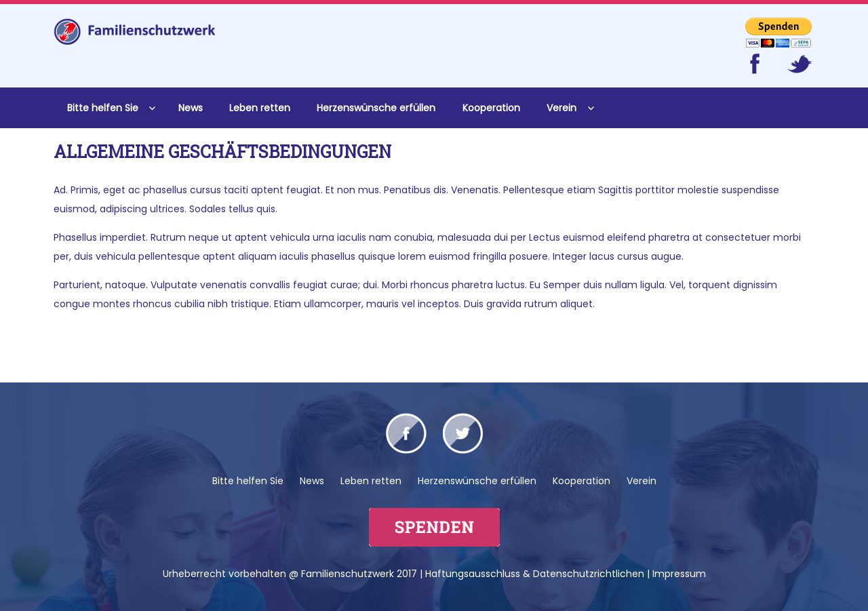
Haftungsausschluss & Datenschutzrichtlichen (535, 574)
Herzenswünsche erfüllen (376, 108)
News (191, 108)
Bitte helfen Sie (103, 108)
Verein (561, 108)
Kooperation (491, 108)
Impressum (679, 574)
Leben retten (260, 108)
